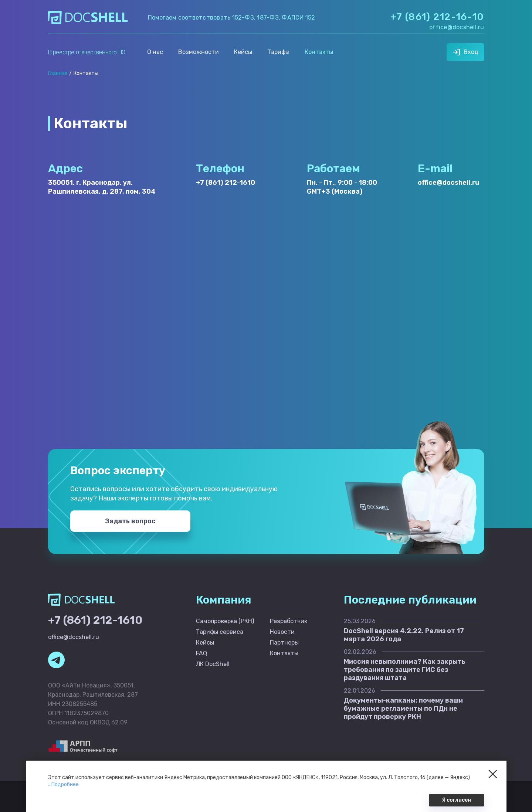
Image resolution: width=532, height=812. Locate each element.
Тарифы (278, 52)
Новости (282, 632)
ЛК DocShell (213, 664)
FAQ (201, 653)
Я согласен (457, 800)
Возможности (199, 52)
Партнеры (284, 643)
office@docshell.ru (457, 27)
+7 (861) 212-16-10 (437, 17)
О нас (155, 52)
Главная (58, 73)
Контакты (319, 52)
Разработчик (289, 621)
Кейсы (243, 52)
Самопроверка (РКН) (225, 621)
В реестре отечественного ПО (87, 52)
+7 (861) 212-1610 (226, 183)
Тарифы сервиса (220, 632)
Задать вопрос (130, 521)
